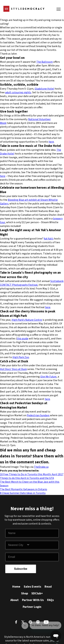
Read (48, 587)
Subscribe (21, 569)
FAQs (50, 600)
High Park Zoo (21, 357)
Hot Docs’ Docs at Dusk (13, 369)
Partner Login (32, 607)
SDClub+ (37, 593)
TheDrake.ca (41, 467)
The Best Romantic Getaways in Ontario (24, 489)
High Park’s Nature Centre (27, 320)
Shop (25, 593)
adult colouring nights (18, 92)
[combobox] (17, 545)
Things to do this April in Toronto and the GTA (27, 478)
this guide (23, 339)
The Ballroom (45, 62)
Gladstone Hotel (44, 89)
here (51, 142)
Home (16, 587)
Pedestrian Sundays (38, 415)
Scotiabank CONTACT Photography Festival (32, 283)
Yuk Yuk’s (49, 239)
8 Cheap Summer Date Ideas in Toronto (23, 493)
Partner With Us (33, 600)
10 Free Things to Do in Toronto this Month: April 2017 (32, 474)
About (15, 600)
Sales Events (32, 587)
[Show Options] (42, 545)
